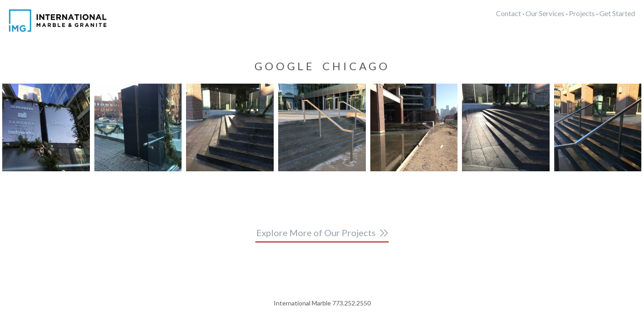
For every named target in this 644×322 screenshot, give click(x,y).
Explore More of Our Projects (316, 233)
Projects (582, 13)
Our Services (545, 13)
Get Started (617, 13)
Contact (508, 13)
